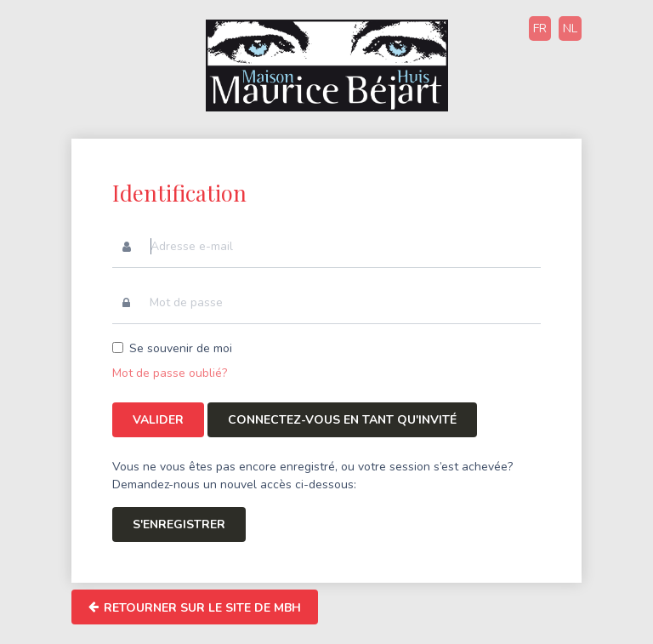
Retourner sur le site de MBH (195, 607)
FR (540, 28)
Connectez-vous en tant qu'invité (342, 420)
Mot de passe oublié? (170, 373)
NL (570, 28)
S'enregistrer (179, 524)
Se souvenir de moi (181, 348)
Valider (158, 420)
